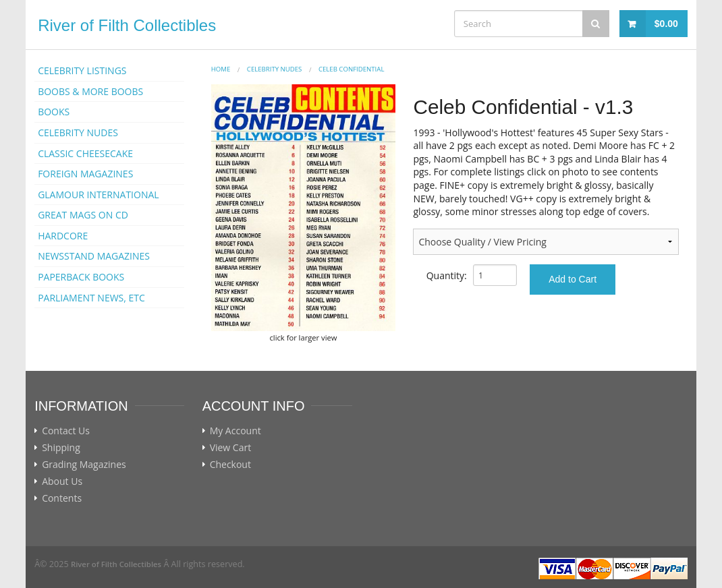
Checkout (230, 465)
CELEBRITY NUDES (78, 133)
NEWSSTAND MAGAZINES (94, 256)
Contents (62, 498)
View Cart (231, 448)
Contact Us (66, 431)
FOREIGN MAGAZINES (85, 174)
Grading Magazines (84, 465)
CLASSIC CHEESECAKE (85, 153)
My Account (235, 431)
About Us (62, 481)
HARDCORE (63, 236)
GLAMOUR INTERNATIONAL (99, 195)
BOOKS (54, 112)
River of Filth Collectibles (127, 25)
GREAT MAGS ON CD (83, 215)
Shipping (61, 448)
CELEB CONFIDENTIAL (351, 69)
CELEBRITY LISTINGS (82, 70)
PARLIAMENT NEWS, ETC (91, 298)
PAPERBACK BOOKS (81, 277)
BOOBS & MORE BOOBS (90, 91)
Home (221, 69)
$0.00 (666, 24)
